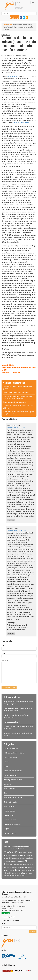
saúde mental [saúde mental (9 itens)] (26, 871)
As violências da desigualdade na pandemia (16, 393)
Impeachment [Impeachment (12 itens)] (20, 861)
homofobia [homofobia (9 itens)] (13, 861)
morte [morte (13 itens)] (24, 867)
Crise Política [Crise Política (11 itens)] (28, 853)
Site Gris (15, 18)
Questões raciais (9, 815)
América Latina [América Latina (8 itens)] (7, 847)
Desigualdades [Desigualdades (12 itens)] (15, 856)
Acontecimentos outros (11, 748)
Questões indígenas (10, 811)
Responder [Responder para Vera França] (11, 634)
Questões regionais (10, 820)
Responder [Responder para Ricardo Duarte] (11, 520)
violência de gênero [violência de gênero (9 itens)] (12, 875)
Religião (6, 829)
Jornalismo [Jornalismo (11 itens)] (17, 865)
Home (5, 25)
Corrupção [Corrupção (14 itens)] (21, 853)
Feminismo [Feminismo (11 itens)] (22, 858)
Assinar (33, 932)
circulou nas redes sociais (21, 123)
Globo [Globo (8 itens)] (31, 858)
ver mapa (6, 913)
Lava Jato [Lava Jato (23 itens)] (29, 865)
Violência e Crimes (10, 833)
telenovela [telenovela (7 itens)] (20, 873)
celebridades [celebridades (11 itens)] (7, 849)
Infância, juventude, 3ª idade (13, 780)
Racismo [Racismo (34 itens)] (18, 870)
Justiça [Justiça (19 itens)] (22, 865)
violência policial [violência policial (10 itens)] (21, 875)
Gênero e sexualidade (10, 775)
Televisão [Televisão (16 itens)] (25, 873)
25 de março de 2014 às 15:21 (17, 531)
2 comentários (22, 56)
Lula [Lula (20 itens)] (5, 867)
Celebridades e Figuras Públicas (14, 753)
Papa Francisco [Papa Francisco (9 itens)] (30, 868)
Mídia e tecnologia (9, 789)
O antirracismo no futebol (12, 722)
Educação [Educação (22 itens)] (23, 856)
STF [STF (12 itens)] (10, 873)
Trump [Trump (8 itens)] (5, 875)
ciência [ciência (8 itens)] (13, 849)
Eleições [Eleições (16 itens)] (30, 856)
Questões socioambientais (12, 824)
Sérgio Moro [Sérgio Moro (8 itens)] (14, 873)
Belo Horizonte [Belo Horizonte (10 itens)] (22, 847)
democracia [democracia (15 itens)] (7, 856)
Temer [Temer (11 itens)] (30, 873)
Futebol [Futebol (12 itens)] (28, 858)
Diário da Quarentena (10, 757)
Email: (4, 924)
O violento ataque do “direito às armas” (15, 402)
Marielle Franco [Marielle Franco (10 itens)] (18, 868)
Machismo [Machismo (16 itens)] (10, 867)
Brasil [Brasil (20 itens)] (28, 846)
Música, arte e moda (10, 802)
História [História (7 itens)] (9, 861)
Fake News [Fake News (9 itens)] (16, 858)
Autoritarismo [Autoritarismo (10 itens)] (14, 847)
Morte (10, 25)
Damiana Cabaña (13, 76)
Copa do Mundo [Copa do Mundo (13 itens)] (19, 849)
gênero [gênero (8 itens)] (5, 861)
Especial (6, 762)
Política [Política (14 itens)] (6, 870)
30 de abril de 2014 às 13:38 (16, 428)
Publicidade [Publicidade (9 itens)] (11, 871)
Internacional (8, 784)
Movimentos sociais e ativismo (13, 798)
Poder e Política (9, 806)
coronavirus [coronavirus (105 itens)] (10, 852)
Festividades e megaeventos (13, 771)
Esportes (6, 766)
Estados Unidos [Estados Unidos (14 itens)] (8, 858)
